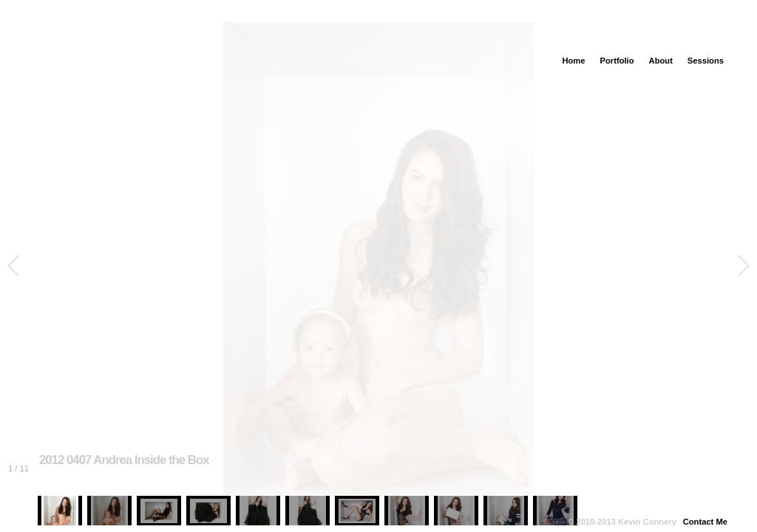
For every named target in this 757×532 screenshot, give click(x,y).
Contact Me (705, 522)
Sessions (706, 61)
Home (573, 61)
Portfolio (617, 61)
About (661, 61)
